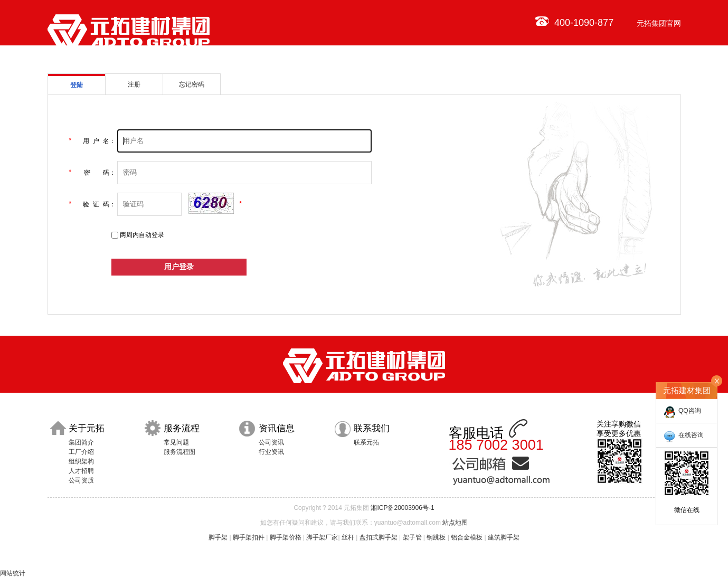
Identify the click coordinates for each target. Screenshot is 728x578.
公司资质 (81, 480)
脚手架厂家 (322, 537)
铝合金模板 (467, 537)
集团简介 (81, 442)
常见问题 (176, 442)
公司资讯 (271, 442)
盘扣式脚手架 (379, 537)
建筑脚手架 (504, 537)
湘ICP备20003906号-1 (402, 508)
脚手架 (218, 537)
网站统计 (13, 573)
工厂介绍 (81, 452)
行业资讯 (271, 452)
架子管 (412, 537)
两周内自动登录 (142, 235)
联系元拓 (366, 442)
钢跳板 (436, 537)
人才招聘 (81, 471)
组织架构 (81, 461)
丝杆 (348, 537)
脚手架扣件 (249, 537)
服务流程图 (179, 452)
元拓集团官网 (659, 23)
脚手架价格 (286, 537)
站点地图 (455, 523)
